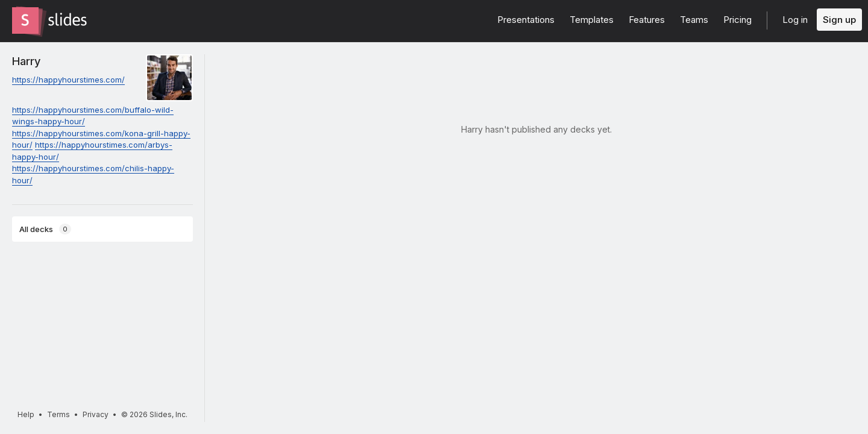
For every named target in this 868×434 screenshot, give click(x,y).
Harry (26, 61)
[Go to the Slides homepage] (25, 20)
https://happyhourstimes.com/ (68, 80)
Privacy (96, 414)
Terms (58, 414)
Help (26, 414)
